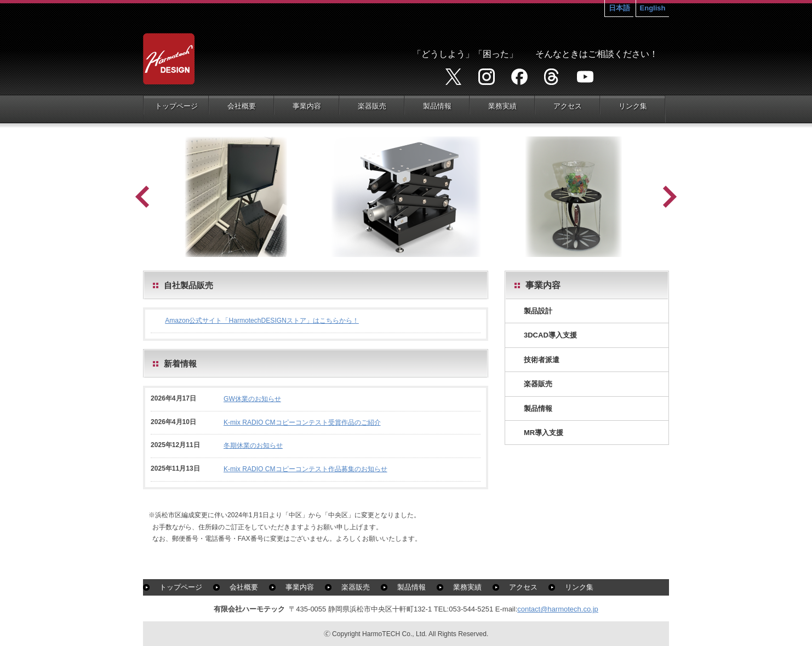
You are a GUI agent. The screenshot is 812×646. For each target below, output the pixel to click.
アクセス (523, 587)
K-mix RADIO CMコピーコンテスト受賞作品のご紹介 (302, 422)
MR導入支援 (544, 433)
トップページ (181, 587)
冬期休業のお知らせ (253, 445)
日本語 (619, 8)
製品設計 (538, 311)
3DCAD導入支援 (550, 335)
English (653, 8)
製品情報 (538, 408)
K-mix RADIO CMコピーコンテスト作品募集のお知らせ (305, 469)
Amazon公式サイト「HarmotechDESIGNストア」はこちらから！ (262, 321)
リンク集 (579, 587)
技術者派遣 (542, 360)
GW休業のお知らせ (252, 399)
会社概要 (244, 587)
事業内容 (300, 587)
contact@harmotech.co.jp (558, 609)
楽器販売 (538, 384)
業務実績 (467, 587)
